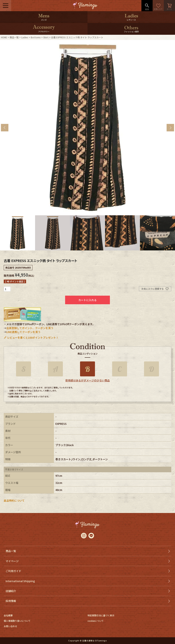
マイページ (12, 561)
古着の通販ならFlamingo (95, 641)
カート (169, 6)
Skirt (46, 37)
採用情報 (11, 601)
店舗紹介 (11, 591)
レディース (131, 20)
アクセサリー (44, 31)
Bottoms (36, 37)
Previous (5, 128)
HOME (4, 37)
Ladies (25, 37)
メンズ (44, 20)
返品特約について (14, 500)
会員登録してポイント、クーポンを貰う (30, 328)
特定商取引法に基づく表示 (101, 615)
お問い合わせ (10, 626)
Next (170, 128)
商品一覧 (14, 37)
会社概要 (8, 615)
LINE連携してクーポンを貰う (23, 332)
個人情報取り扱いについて (17, 621)
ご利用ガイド (13, 571)
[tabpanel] (87, 128)
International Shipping (20, 581)
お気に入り (158, 6)
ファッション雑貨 (131, 31)
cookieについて (96, 621)
